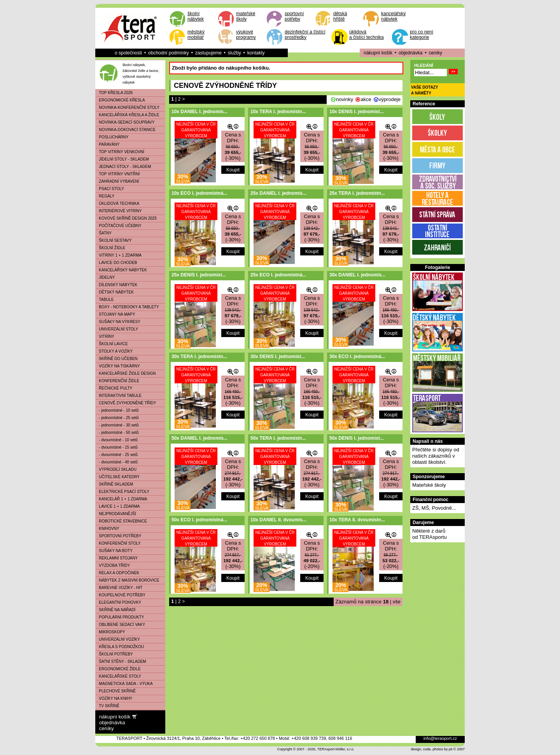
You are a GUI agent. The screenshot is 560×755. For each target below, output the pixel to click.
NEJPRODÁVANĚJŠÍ (116, 514)
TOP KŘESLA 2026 (114, 93)
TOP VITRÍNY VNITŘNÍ (118, 174)
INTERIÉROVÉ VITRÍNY (119, 211)
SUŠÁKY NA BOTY (114, 551)
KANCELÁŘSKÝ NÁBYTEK (121, 270)
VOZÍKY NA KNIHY (114, 698)
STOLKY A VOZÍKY (114, 351)
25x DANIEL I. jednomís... (278, 193)
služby (234, 53)
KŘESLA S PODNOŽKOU (120, 647)
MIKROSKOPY (110, 632)
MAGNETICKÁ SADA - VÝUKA (124, 684)
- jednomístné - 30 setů (117, 425)
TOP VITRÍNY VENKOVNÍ (120, 152)
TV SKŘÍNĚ (108, 706)
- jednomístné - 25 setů (117, 418)
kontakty (256, 53)
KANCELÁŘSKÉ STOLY (118, 676)
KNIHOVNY (108, 529)
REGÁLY (105, 196)
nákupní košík (378, 53)
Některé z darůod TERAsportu (430, 534)
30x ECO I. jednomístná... (357, 357)
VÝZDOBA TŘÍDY (113, 565)
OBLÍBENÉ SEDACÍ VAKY (120, 625)
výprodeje (390, 99)
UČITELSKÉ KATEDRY (118, 477)
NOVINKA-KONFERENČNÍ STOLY (128, 107)
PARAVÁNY (108, 144)
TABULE (105, 300)
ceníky (435, 53)
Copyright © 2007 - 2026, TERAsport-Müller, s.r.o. (316, 749)
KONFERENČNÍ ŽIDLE (117, 381)
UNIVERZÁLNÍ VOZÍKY (118, 639)
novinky (345, 99)
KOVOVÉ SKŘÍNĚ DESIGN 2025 (126, 218)
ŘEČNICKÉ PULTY (114, 388)
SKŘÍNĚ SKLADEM (114, 484)
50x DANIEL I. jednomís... (199, 438)
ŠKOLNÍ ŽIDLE (110, 248)
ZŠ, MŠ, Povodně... (434, 508)
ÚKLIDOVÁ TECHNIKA (117, 204)
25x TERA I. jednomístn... (357, 193)
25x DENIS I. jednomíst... (199, 275)
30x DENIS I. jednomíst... (278, 357)
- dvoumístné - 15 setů (117, 447)
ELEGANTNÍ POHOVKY (118, 602)
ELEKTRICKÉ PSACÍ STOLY (122, 492)
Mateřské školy (429, 485)
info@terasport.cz (440, 738)
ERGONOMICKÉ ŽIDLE (118, 669)
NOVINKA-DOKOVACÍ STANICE (126, 130)
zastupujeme (208, 53)
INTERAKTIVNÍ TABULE (119, 396)
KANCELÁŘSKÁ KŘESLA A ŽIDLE (127, 115)
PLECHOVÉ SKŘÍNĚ (116, 691)
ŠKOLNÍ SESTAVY (114, 240)
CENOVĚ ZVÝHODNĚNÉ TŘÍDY (126, 403)
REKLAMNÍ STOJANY (117, 558)
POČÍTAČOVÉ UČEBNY (119, 226)
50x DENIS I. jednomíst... (357, 438)
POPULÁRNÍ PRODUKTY (120, 617)
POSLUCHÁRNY (112, 137)
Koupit (233, 170)
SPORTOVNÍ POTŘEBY (118, 536)
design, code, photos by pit (431, 749)
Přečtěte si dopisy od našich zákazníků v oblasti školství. (436, 456)
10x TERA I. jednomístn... (278, 112)
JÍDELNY (105, 277)
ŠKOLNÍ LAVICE (112, 344)
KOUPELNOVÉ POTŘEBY (121, 595)
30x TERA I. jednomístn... (199, 357)
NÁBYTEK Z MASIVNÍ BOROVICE (127, 580)
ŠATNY (104, 233)
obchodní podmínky (169, 53)
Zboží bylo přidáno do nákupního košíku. (221, 68)
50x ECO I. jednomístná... (199, 520)
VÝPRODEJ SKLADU (116, 469)
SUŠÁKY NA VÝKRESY (118, 322)
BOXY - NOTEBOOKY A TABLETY (127, 307)
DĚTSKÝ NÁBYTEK (115, 292)
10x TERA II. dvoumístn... (357, 520)
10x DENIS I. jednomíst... (357, 112)
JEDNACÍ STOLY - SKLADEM (123, 167)
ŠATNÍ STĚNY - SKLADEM (121, 661)
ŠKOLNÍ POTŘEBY (114, 654)
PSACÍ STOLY (110, 189)
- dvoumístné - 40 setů (117, 462)
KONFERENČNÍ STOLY (118, 543)
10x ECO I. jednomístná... (199, 193)
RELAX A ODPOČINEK (117, 573)
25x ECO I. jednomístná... (278, 275)
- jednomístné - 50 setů (117, 433)
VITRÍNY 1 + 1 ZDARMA (119, 255)
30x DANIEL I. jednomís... (357, 275)
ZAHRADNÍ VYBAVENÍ (117, 181)
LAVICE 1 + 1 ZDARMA (118, 506)
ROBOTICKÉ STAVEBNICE (121, 521)
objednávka (410, 53)
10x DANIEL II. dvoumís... (278, 520)
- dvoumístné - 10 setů (117, 440)
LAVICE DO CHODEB (116, 263)
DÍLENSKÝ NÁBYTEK (116, 285)
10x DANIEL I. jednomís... (199, 112)
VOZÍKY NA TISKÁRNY (118, 366)
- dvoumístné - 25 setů (117, 455)
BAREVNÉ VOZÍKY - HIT (119, 588)
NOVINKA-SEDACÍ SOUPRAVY (125, 122)
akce (366, 99)
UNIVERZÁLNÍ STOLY (117, 329)
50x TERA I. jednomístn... (278, 438)
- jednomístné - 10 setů (117, 410)
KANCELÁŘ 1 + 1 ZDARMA (122, 499)
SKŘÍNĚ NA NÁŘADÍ (115, 610)
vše (397, 602)
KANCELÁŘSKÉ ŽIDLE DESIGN (126, 373)
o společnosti (128, 53)
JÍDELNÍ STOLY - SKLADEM (122, 159)
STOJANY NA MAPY (115, 314)
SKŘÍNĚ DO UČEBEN (117, 359)
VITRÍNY (105, 336)
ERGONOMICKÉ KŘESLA (120, 100)
